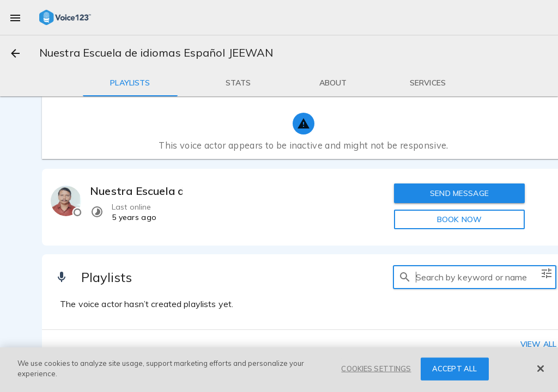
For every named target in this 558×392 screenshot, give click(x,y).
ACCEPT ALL (454, 369)
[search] (405, 277)
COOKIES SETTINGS (376, 369)
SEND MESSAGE (459, 193)
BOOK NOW (459, 219)
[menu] (15, 17)
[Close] (541, 369)
